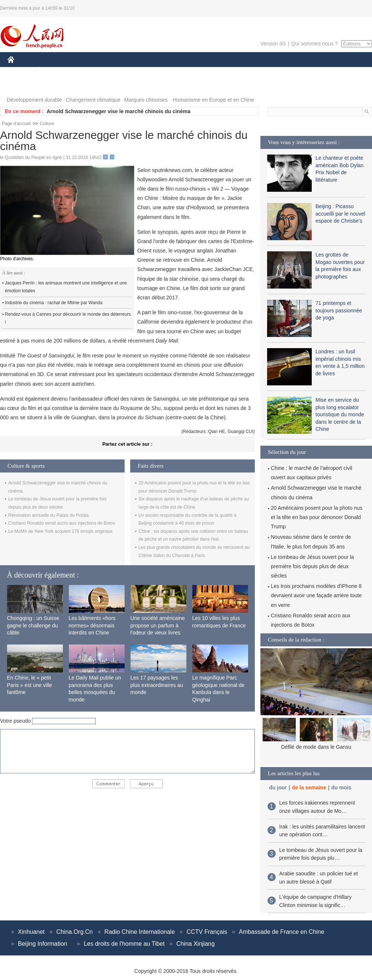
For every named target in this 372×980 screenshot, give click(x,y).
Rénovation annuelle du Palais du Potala (48, 515)
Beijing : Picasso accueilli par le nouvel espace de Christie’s (340, 214)
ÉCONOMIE (52, 70)
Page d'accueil (16, 124)
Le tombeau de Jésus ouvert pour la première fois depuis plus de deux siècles (312, 566)
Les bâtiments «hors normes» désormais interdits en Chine (92, 625)
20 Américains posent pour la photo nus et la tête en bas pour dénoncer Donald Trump (317, 517)
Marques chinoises (146, 100)
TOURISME (326, 70)
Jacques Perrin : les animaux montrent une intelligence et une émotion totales (66, 287)
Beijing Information (43, 944)
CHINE (20, 70)
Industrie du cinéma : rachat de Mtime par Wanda (54, 303)
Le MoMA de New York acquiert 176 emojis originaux (60, 531)
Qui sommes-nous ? (315, 44)
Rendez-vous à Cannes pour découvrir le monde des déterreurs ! (68, 318)
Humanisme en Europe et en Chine (213, 100)
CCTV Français (207, 932)
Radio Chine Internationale (140, 932)
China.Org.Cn (74, 932)
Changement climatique (93, 100)
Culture (47, 124)
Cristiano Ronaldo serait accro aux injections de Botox (62, 523)
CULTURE (184, 70)
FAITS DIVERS (224, 70)
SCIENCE (150, 70)
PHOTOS (23, 85)
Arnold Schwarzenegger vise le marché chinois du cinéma (118, 111)
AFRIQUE (118, 70)
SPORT (294, 70)
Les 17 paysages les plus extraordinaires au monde (157, 685)
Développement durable (34, 100)
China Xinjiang (195, 944)
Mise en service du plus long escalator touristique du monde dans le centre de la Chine (340, 414)
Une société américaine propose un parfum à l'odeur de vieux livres (158, 625)
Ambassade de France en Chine (281, 932)
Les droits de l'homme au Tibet (124, 944)
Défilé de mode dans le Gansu (316, 747)
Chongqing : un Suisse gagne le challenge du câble (33, 625)
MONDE (86, 70)
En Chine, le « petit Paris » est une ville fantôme (30, 685)
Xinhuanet (31, 932)
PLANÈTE (264, 70)
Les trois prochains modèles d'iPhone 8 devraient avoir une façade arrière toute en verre (316, 595)
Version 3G (273, 44)
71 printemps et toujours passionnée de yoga (339, 310)
